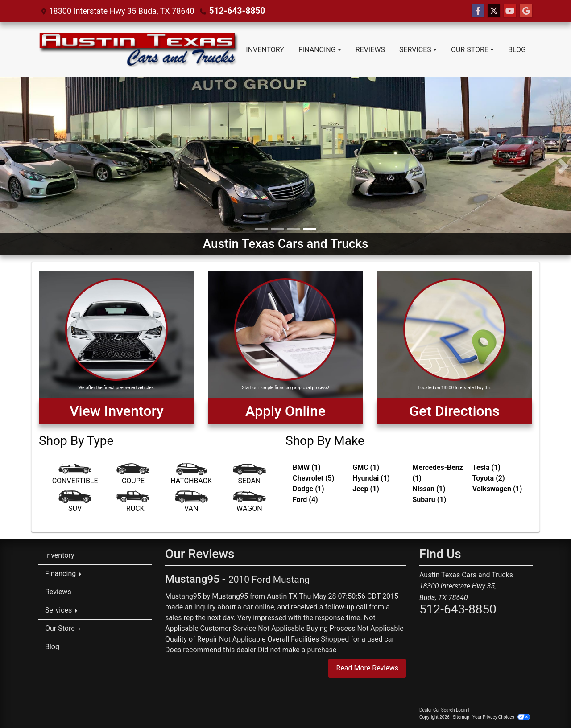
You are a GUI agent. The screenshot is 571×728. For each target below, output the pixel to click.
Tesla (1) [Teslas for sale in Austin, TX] (486, 467)
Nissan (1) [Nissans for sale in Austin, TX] (429, 489)
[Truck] (133, 503)
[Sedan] (249, 476)
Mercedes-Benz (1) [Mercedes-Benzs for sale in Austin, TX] (438, 473)
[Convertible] (75, 476)
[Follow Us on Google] (526, 11)
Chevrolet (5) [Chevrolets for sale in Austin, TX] (313, 478)
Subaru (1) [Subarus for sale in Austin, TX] (430, 500)
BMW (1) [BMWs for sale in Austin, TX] (307, 467)
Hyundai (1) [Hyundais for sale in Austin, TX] (371, 478)
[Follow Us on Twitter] (494, 11)
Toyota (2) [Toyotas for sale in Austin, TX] (489, 478)
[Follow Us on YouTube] (510, 11)
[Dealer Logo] (138, 50)
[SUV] (75, 503)
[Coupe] (133, 476)
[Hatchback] (191, 476)
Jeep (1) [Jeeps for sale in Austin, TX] (366, 489)
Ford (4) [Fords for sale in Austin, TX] (305, 500)
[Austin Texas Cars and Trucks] (285, 165)
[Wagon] (249, 503)
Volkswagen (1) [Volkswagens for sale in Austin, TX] (497, 489)
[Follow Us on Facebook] (478, 11)
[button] (8, 166)
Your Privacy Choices (501, 717)
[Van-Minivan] (191, 503)
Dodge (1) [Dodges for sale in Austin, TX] (308, 489)
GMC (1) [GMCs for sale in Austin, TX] (366, 467)
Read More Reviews (367, 668)
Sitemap (461, 717)
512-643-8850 (235, 11)
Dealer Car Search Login (443, 710)
